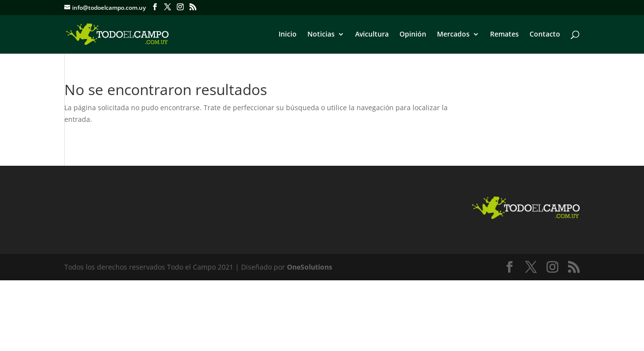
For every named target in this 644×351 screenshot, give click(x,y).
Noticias (321, 35)
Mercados (453, 35)
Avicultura (372, 35)
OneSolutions (310, 267)
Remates (504, 35)
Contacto (545, 35)
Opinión (413, 35)
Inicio (288, 35)
